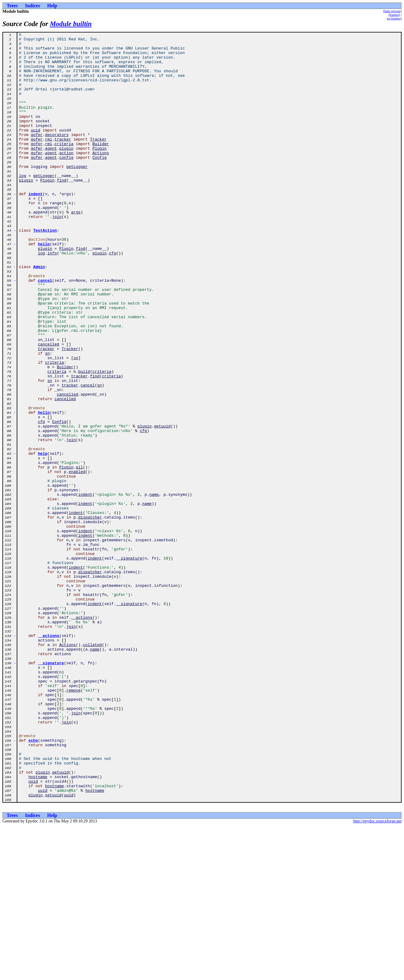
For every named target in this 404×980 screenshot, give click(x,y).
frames (394, 15)
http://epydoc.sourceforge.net (377, 975)
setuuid (53, 948)
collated (92, 767)
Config (99, 183)
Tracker (98, 161)
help (43, 538)
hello (44, 287)
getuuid (162, 505)
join (57, 254)
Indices (32, 6)
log (22, 205)
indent (36, 226)
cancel (45, 330)
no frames (394, 18)
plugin (66, 172)
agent (51, 172)
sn (47, 418)
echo (33, 882)
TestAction (45, 270)
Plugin (99, 172)
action (66, 177)
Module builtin (71, 24)
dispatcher (90, 614)
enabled (77, 560)
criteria (64, 166)
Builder (101, 166)
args (76, 248)
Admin (39, 314)
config (66, 183)
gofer (37, 155)
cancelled (49, 407)
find (62, 210)
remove (73, 822)
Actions (101, 177)
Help (52, 6)
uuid (35, 150)
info (52, 298)
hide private (392, 11)
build (84, 440)
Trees (12, 6)
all (79, 554)
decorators (57, 155)
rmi (48, 161)
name (154, 587)
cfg (113, 298)
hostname (38, 926)
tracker (63, 161)
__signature (129, 664)
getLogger (77, 194)
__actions (82, 735)
